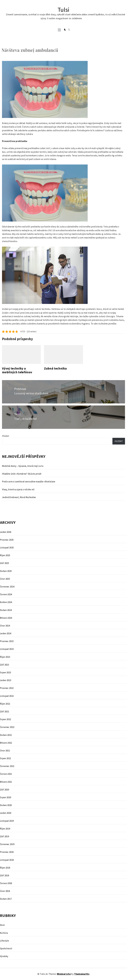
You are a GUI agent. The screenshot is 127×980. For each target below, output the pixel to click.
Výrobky (4, 956)
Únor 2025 (5, 579)
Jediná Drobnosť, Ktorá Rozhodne (19, 497)
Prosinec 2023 (7, 641)
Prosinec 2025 (7, 540)
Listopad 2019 (7, 821)
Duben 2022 (6, 735)
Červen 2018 (6, 883)
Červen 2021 (6, 774)
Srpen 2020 (5, 797)
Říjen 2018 (5, 868)
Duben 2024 (6, 610)
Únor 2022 (5, 751)
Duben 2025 (6, 571)
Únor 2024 (5, 626)
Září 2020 (4, 790)
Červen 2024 (6, 594)
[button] (65, 30)
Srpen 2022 (5, 719)
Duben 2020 (6, 805)
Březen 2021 (6, 782)
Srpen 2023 (5, 672)
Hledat (6, 436)
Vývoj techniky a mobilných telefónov (17, 370)
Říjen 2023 (5, 657)
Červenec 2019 (7, 844)
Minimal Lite (64, 974)
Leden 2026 (6, 532)
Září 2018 (4, 875)
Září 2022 (4, 712)
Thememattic (82, 974)
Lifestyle (4, 941)
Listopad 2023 (7, 649)
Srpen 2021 (5, 758)
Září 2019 (4, 836)
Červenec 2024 (7, 587)
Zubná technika (55, 368)
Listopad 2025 (7, 548)
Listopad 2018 (7, 860)
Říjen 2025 (5, 555)
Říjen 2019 (5, 829)
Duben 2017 (6, 899)
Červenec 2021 (7, 766)
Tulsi (64, 10)
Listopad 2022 (7, 696)
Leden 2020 (6, 813)
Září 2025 (4, 563)
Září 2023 (4, 665)
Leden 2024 (6, 633)
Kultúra (4, 933)
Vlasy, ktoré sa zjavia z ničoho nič (18, 489)
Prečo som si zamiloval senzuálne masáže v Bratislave (29, 482)
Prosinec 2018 (7, 852)
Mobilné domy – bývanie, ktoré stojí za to (23, 466)
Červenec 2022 (7, 727)
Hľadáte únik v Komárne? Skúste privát (22, 474)
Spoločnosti (6, 948)
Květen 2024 (6, 602)
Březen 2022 (6, 743)
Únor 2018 (5, 891)
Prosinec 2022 (7, 688)
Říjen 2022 (5, 704)
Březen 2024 (6, 618)
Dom (2, 925)
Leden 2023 (6, 680)
